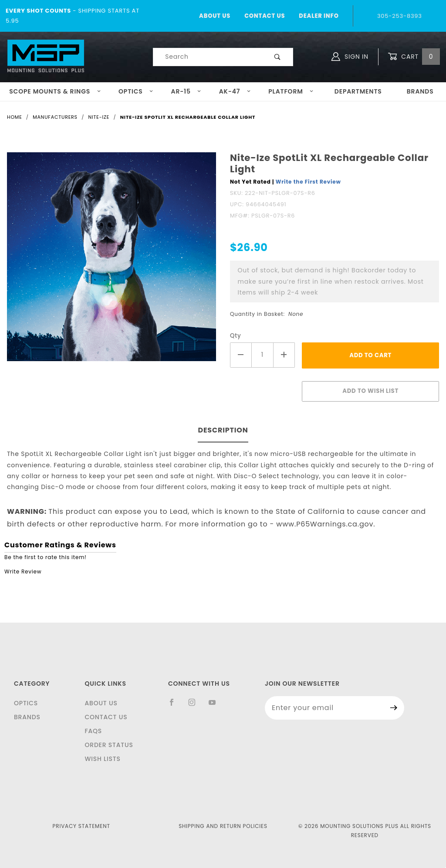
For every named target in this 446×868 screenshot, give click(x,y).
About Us (215, 16)
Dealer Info (319, 16)
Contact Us (265, 16)
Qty (236, 336)
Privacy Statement (81, 826)
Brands (27, 717)
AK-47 (235, 91)
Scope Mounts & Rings (55, 91)
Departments (358, 91)
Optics (136, 91)
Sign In (350, 57)
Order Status (109, 745)
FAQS (93, 731)
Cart (414, 57)
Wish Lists (102, 759)
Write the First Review (308, 182)
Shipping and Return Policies (223, 826)
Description (223, 430)
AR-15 (186, 91)
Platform (291, 91)
